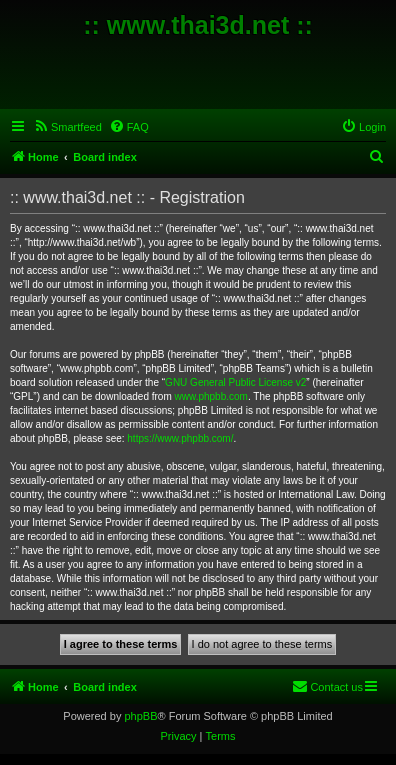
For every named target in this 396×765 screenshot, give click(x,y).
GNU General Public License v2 (235, 382)
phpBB (140, 716)
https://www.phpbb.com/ (180, 438)
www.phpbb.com (211, 396)
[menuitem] (67, 127)
